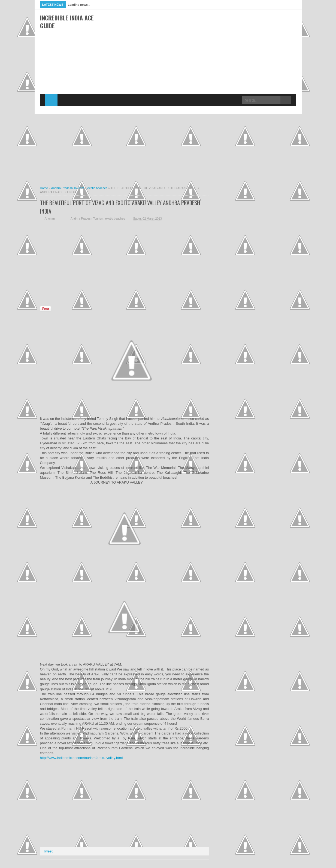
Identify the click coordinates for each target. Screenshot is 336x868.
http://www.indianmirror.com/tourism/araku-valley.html (81, 758)
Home (51, 100)
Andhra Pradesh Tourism (87, 218)
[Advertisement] (197, 34)
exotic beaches (115, 218)
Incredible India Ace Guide (67, 22)
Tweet (48, 851)
